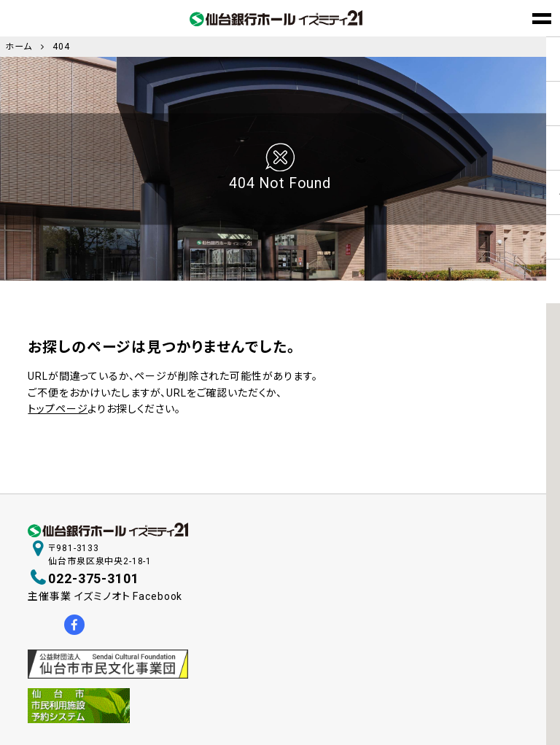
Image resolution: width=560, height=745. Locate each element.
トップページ (58, 409)
